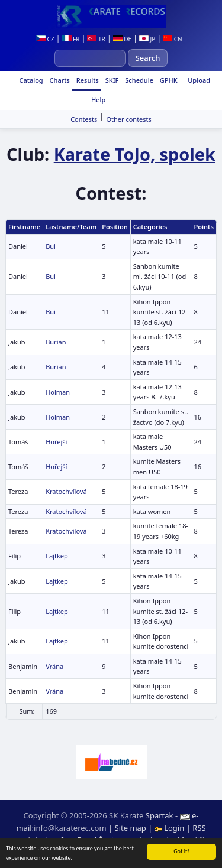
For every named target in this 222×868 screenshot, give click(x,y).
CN (173, 39)
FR (71, 39)
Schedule (138, 80)
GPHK (168, 80)
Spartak (160, 815)
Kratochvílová (66, 491)
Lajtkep (57, 556)
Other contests (128, 119)
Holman (58, 392)
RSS (199, 828)
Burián (56, 342)
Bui (51, 246)
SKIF (111, 80)
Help (97, 100)
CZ (45, 39)
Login (170, 828)
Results (87, 80)
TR (96, 39)
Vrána (54, 666)
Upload (199, 80)
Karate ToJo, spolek (135, 154)
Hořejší (56, 442)
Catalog (30, 80)
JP (147, 39)
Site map (131, 828)
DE (122, 39)
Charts (59, 80)
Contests (84, 119)
